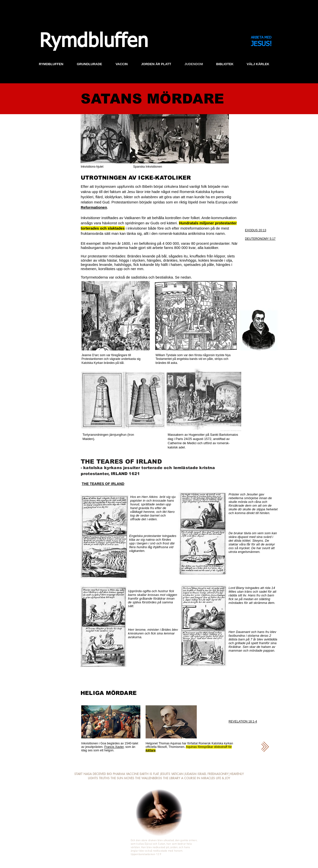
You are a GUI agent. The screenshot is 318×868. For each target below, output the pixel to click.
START (78, 774)
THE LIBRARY (172, 778)
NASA (88, 774)
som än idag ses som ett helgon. (108, 749)
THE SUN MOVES (122, 778)
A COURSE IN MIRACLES (198, 778)
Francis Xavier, (114, 747)
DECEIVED (100, 774)
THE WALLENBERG (148, 778)
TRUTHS (104, 778)
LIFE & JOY (223, 778)
